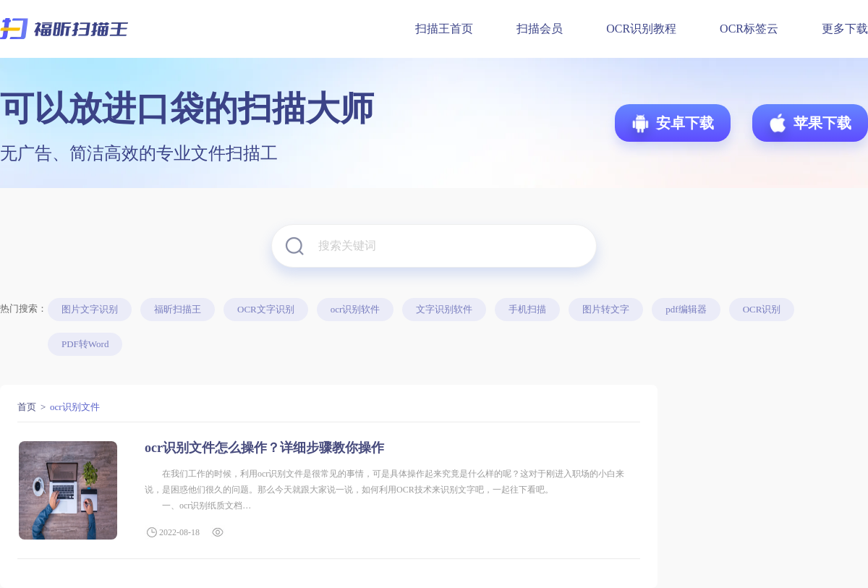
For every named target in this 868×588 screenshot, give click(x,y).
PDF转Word (85, 344)
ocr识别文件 (75, 407)
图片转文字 (606, 309)
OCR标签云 (749, 29)
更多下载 (845, 29)
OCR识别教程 (641, 29)
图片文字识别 (90, 309)
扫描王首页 (444, 29)
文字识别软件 (444, 309)
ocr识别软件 (356, 309)
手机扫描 (527, 309)
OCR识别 (762, 309)
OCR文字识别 (266, 309)
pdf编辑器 (686, 309)
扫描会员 (540, 29)
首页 (27, 407)
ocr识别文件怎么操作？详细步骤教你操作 (264, 448)
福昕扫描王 (178, 309)
